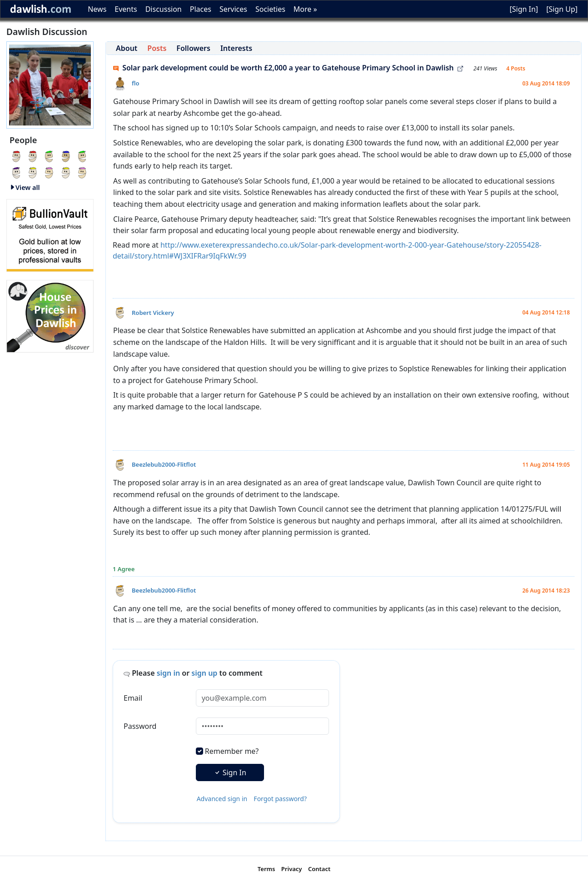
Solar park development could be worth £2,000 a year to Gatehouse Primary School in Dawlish (288, 68)
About (127, 48)
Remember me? (232, 751)
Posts (157, 48)
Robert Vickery (153, 313)
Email (133, 698)
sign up (204, 673)
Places (201, 9)
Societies (270, 9)
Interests (236, 48)
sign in (169, 673)
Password (140, 726)
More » (305, 9)
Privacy (292, 869)
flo (136, 83)
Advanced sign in (222, 799)
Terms (267, 869)
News (97, 9)
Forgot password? (280, 799)
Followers (193, 48)
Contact (319, 869)
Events (126, 9)
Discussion (164, 9)
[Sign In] (524, 9)
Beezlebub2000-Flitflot (164, 464)
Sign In (230, 772)
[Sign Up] (562, 9)
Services (233, 9)
